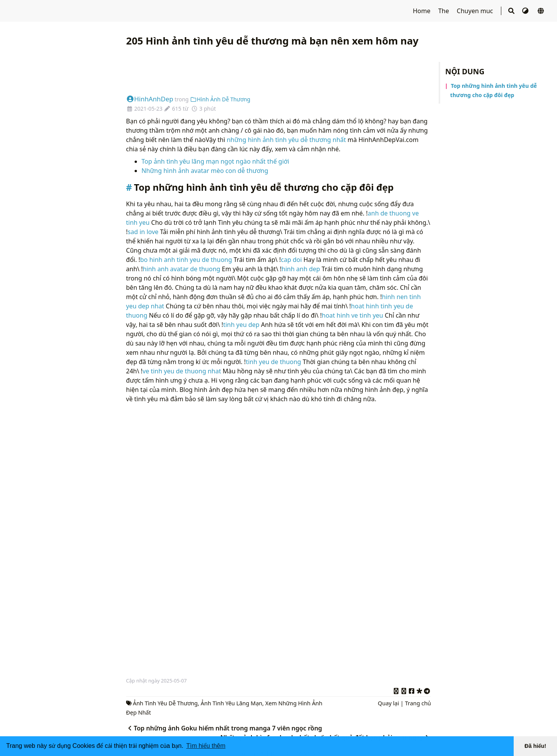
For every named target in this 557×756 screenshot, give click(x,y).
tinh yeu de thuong (273, 362)
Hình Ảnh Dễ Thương (220, 99)
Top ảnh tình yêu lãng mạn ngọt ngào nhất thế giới (215, 161)
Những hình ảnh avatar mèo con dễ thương (205, 171)
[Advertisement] (278, 71)
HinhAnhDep (150, 99)
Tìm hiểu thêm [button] (206, 746)
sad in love (143, 232)
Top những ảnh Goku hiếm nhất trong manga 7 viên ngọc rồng (224, 728)
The (444, 11)
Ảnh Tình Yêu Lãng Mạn (232, 703)
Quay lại (389, 703)
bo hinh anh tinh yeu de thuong (186, 260)
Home (422, 11)
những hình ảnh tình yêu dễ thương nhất (286, 140)
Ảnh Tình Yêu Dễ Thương (166, 703)
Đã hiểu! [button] (535, 746)
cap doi (291, 260)
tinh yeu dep (241, 325)
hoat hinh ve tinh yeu (353, 315)
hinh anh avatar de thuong (181, 269)
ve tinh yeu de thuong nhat (182, 371)
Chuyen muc (476, 11)
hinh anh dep (301, 269)
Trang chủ (418, 703)
